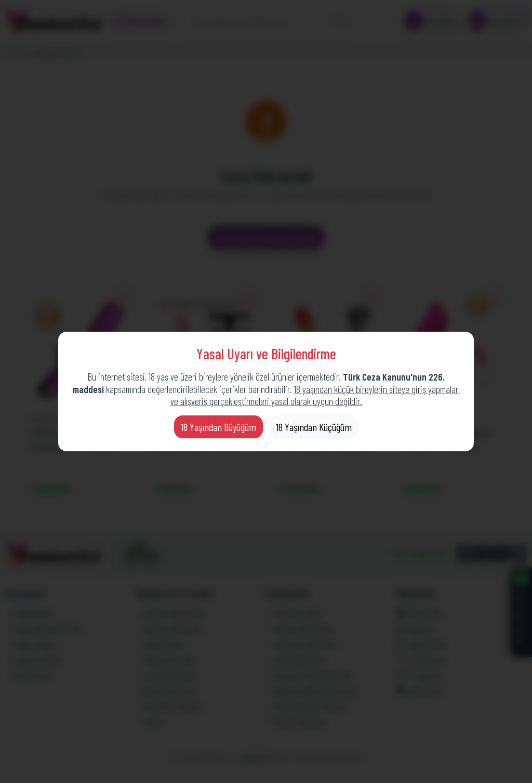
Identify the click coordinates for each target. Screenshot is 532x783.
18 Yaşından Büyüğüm (218, 427)
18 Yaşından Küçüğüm (314, 427)
